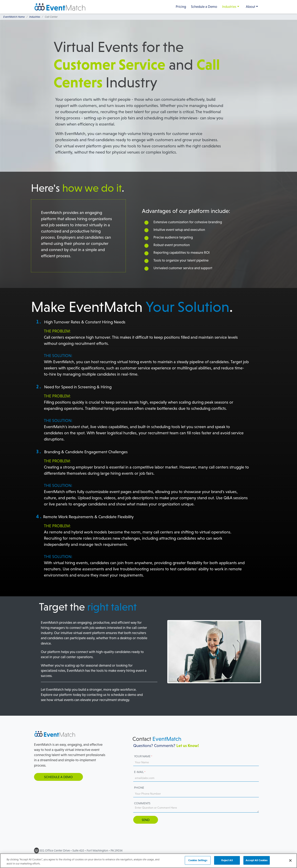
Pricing (181, 7)
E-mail (140, 772)
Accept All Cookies (257, 862)
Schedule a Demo (204, 7)
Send (146, 820)
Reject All (227, 862)
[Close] (290, 862)
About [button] (250, 7)
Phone (139, 788)
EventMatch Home (14, 17)
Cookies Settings (198, 862)
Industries (229, 7)
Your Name (143, 756)
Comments (142, 803)
